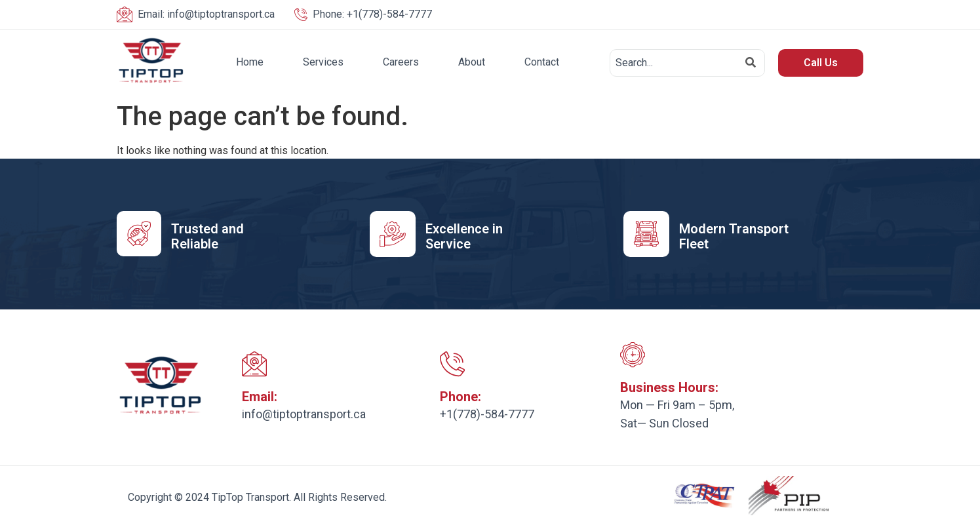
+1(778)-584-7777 (372, 14)
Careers (401, 62)
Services (323, 62)
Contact (542, 62)
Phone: (461, 397)
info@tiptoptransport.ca (206, 14)
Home (250, 62)
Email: (260, 397)
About (472, 62)
